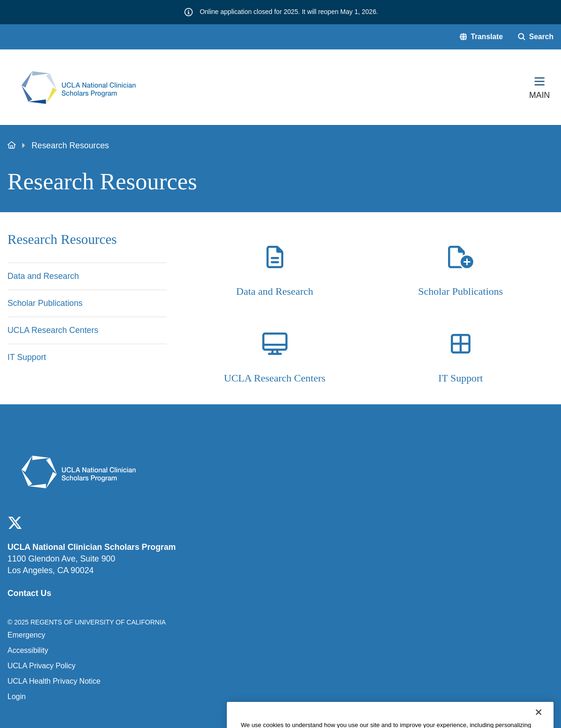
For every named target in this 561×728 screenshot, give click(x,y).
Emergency (26, 635)
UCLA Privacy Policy (42, 666)
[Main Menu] (540, 87)
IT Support (461, 378)
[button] (481, 37)
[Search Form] (536, 37)
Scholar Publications (460, 291)
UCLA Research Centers (275, 378)
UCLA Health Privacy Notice (54, 681)
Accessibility (28, 650)
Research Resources (62, 239)
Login (17, 697)
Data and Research (275, 291)
